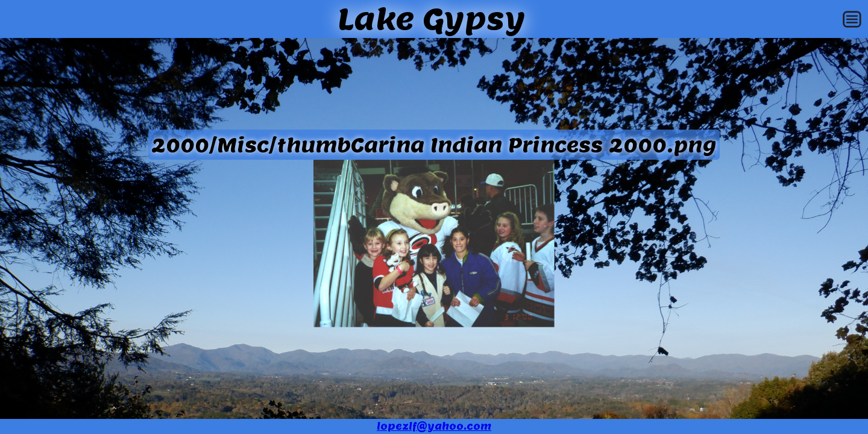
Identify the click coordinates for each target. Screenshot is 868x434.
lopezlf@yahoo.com (434, 426)
